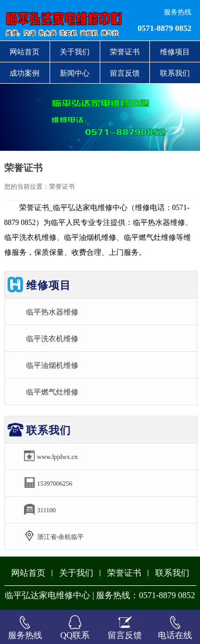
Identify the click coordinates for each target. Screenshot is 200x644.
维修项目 (175, 52)
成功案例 (25, 73)
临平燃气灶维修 (52, 392)
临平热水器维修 (52, 312)
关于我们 (75, 52)
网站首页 (25, 52)
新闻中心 (75, 73)
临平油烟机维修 (52, 365)
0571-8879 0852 (165, 28)
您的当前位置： (27, 187)
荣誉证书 (125, 52)
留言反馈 (125, 73)
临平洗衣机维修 (52, 339)
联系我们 (175, 73)
